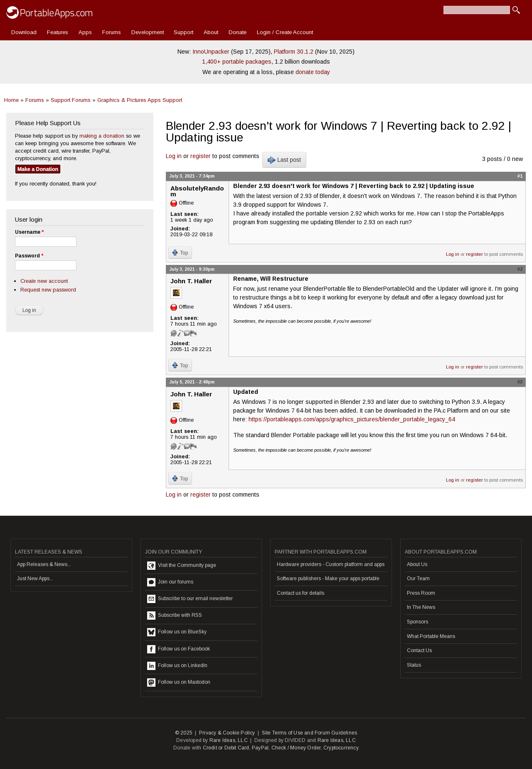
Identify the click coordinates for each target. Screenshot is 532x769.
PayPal (260, 748)
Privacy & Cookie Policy (227, 733)
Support (183, 32)
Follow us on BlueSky (177, 632)
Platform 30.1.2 (294, 52)
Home (11, 100)
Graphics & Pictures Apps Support (140, 100)
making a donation (102, 136)
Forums (112, 32)
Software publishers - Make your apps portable (328, 579)
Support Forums (71, 100)
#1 (520, 176)
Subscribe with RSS (175, 616)
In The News (421, 607)
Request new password (48, 290)
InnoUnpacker (211, 52)
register (201, 156)
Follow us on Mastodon (179, 682)
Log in (174, 156)
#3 (520, 382)
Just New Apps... (35, 579)
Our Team (418, 579)
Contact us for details (300, 593)
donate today (313, 72)
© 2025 (184, 733)
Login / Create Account (285, 32)
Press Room (421, 593)
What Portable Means (431, 636)
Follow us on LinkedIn (177, 666)
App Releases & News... (44, 564)
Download (24, 32)
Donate (238, 32)
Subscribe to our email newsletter (190, 599)
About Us (417, 564)
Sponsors (417, 622)
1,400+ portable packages (237, 62)
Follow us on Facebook (179, 649)
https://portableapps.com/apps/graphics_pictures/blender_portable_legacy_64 (352, 419)
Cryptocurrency (341, 748)
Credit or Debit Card (226, 748)
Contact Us (419, 650)
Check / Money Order (296, 748)
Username (29, 232)
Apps (85, 32)
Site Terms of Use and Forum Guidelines (310, 733)
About (211, 32)
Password (29, 256)
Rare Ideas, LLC (229, 740)
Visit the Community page (182, 566)
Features (58, 32)
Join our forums (170, 582)
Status (414, 665)
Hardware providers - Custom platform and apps (331, 564)
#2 (520, 269)
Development (148, 32)
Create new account (44, 281)
